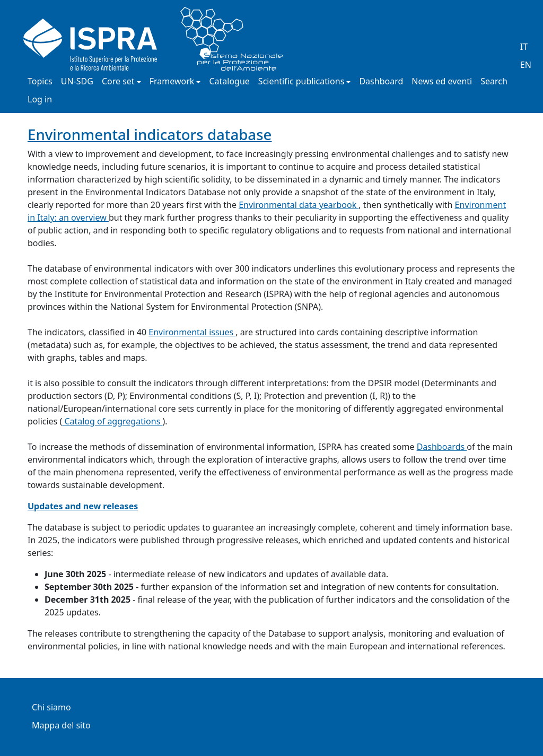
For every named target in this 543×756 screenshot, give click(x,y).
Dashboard (381, 82)
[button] (64, 400)
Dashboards (442, 447)
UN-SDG (77, 82)
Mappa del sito (61, 726)
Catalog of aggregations (112, 421)
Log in (40, 100)
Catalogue (229, 82)
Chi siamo (51, 708)
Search (494, 82)
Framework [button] (172, 82)
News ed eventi (442, 82)
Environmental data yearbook (299, 205)
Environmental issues (192, 332)
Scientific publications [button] (301, 82)
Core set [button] (118, 82)
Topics (40, 82)
